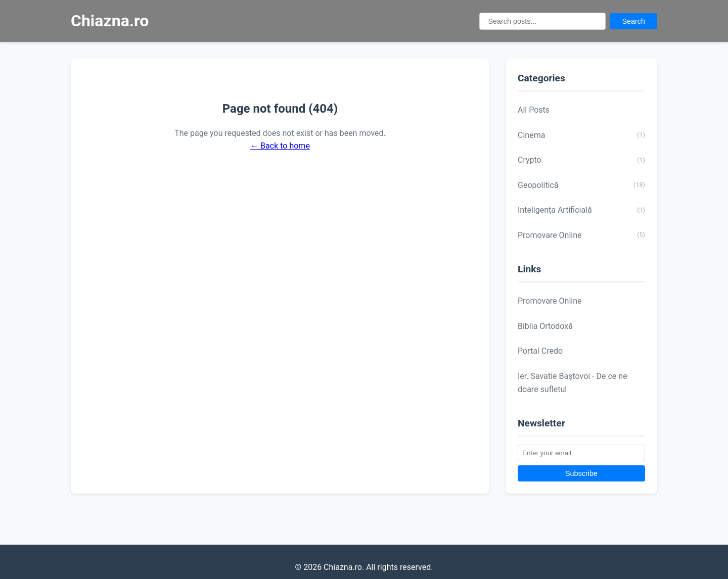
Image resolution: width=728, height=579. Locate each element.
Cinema (581, 135)
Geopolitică (581, 185)
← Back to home (280, 146)
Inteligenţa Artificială (581, 210)
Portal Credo (540, 351)
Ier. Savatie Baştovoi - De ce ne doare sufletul (573, 383)
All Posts (534, 110)
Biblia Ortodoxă (545, 326)
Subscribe (581, 473)
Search (633, 21)
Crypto (581, 160)
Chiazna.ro (110, 21)
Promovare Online (581, 235)
